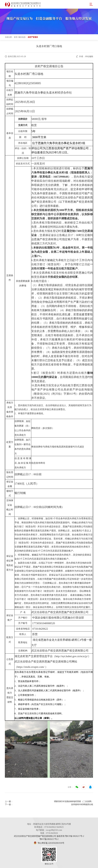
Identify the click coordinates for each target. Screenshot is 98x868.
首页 (16, 37)
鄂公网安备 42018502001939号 (49, 843)
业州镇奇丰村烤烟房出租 (82, 804)
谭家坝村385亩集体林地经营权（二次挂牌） (74, 801)
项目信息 (22, 37)
